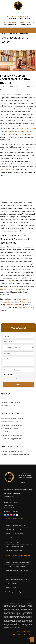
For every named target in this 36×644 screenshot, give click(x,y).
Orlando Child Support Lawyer (11, 439)
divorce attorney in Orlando (26, 129)
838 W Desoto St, (9, 506)
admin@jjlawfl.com (13, 511)
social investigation (7, 170)
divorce (29, 134)
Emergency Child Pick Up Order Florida (16, 579)
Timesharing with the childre (10, 289)
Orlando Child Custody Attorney (12, 435)
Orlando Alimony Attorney (10, 429)
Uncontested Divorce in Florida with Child (17, 571)
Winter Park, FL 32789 (10, 499)
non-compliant (11, 281)
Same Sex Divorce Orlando (10, 422)
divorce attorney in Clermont (13, 131)
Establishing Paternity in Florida (12, 425)
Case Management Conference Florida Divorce (15, 79)
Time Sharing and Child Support (14, 592)
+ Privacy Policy (17, 635)
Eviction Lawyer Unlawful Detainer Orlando (15, 455)
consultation (23, 308)
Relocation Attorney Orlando (11, 402)
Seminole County (21, 302)
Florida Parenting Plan (12, 583)
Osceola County (12, 305)
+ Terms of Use (28, 635)
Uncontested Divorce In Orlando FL (13, 418)
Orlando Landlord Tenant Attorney (12, 451)
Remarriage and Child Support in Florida (17, 575)
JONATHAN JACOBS (16, 86)
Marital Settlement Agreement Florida (16, 566)
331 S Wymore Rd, (9, 497)
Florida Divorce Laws (8, 406)
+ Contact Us (28, 638)
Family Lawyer (6, 399)
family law (21, 134)
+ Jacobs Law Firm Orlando (24, 632)
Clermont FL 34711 (9, 508)
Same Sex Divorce (11, 588)
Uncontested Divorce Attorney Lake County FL (18, 562)
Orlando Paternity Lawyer (10, 432)
